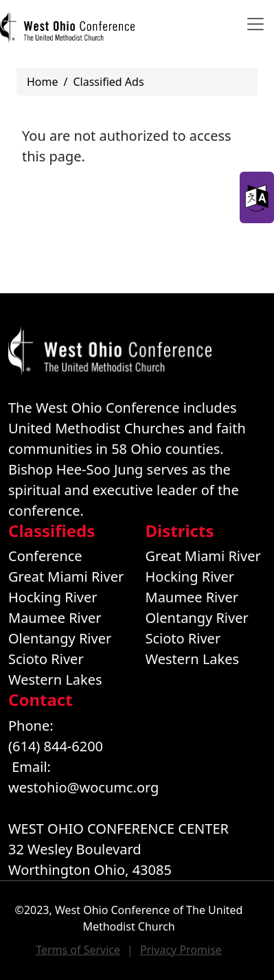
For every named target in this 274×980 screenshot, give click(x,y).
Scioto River (46, 659)
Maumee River (55, 618)
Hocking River (53, 597)
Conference (45, 556)
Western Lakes (55, 680)
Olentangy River (60, 638)
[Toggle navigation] (255, 24)
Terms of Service (78, 950)
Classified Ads (108, 82)
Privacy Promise (181, 950)
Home (43, 82)
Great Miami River (66, 577)
